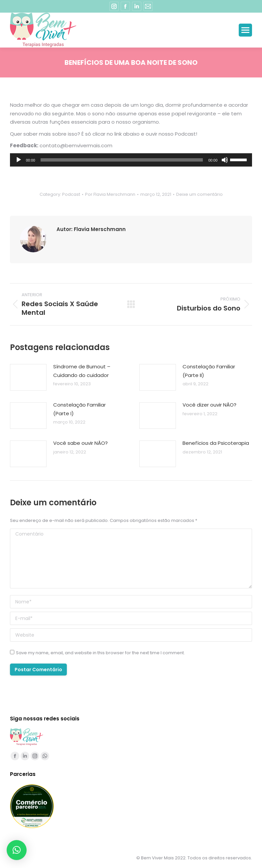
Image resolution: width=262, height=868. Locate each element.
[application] (131, 160)
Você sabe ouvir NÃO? (80, 443)
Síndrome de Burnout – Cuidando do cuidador (82, 371)
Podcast (71, 194)
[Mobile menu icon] (245, 30)
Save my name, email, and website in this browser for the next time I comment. (100, 653)
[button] (17, 850)
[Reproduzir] (19, 160)
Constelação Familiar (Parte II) (209, 371)
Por (110, 194)
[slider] (122, 160)
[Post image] (28, 377)
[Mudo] (225, 160)
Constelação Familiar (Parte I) (79, 409)
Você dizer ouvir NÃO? (209, 405)
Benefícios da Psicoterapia (216, 443)
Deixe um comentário (199, 194)
